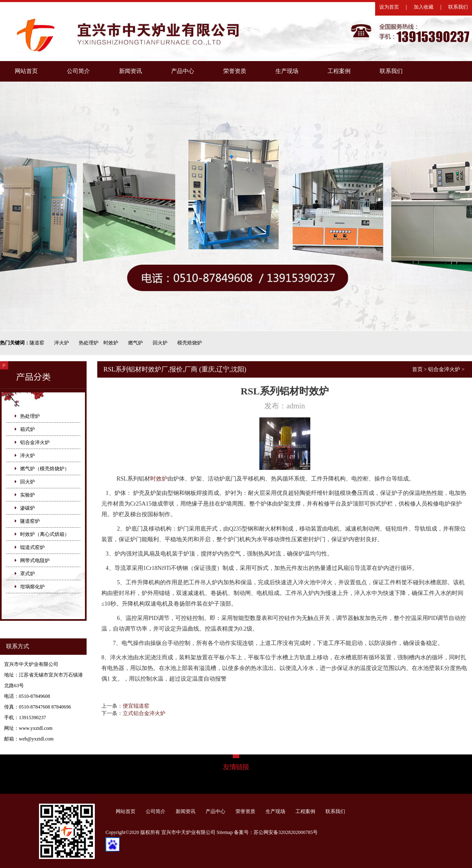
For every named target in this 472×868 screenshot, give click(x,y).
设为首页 (389, 7)
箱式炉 (27, 429)
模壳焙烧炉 (190, 343)
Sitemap (225, 832)
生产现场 (287, 71)
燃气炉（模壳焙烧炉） (45, 469)
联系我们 (458, 7)
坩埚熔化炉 (32, 587)
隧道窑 (37, 343)
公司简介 (78, 71)
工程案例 (339, 71)
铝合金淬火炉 (35, 442)
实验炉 (27, 495)
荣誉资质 (235, 71)
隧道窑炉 (30, 521)
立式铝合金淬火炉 (144, 713)
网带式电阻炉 (35, 560)
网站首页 (26, 71)
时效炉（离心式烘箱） (45, 534)
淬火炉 (62, 343)
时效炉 (111, 343)
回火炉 (160, 343)
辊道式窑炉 (32, 547)
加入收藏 (424, 7)
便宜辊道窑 (136, 706)
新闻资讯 (131, 71)
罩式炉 (27, 574)
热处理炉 (89, 343)
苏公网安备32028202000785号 (286, 832)
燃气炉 (135, 343)
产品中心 (183, 71)
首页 (417, 369)
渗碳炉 (27, 508)
